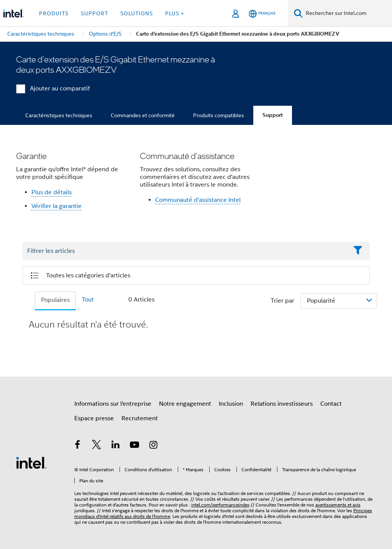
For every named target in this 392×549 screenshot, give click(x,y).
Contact (331, 404)
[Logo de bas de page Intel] (31, 462)
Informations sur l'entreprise (113, 404)
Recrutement (140, 418)
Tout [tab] (88, 300)
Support (273, 115)
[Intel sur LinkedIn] (116, 446)
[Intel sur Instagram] (154, 446)
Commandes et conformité (143, 115)
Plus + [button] (175, 13)
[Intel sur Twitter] (97, 446)
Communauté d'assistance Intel (198, 200)
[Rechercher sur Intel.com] (347, 13)
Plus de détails (52, 192)
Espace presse (94, 418)
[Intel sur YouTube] (134, 446)
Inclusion (231, 404)
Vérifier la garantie (57, 206)
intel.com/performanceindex (220, 505)
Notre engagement (185, 404)
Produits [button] (54, 13)
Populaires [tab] (55, 300)
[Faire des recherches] (298, 13)
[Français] (262, 14)
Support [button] (94, 13)
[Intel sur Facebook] (78, 446)
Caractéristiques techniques (59, 115)
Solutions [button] (137, 13)
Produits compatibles (219, 115)
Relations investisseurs (282, 404)
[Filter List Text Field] (186, 251)
